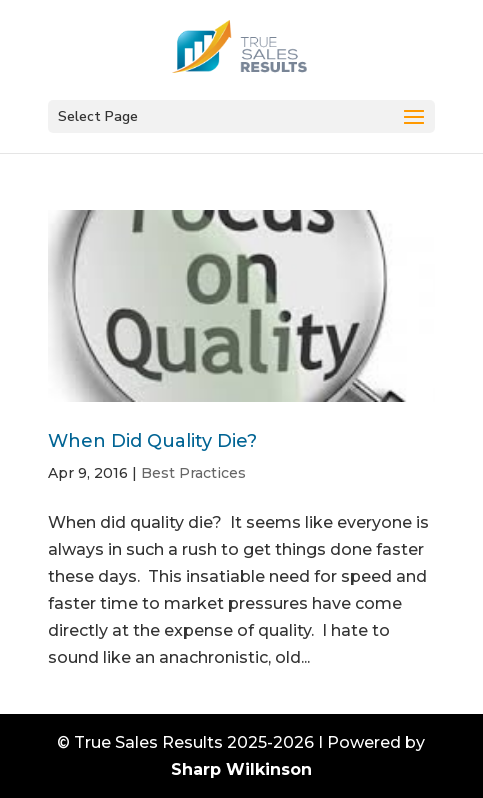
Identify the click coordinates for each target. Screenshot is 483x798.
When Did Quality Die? (152, 441)
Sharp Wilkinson (241, 769)
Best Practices (193, 473)
